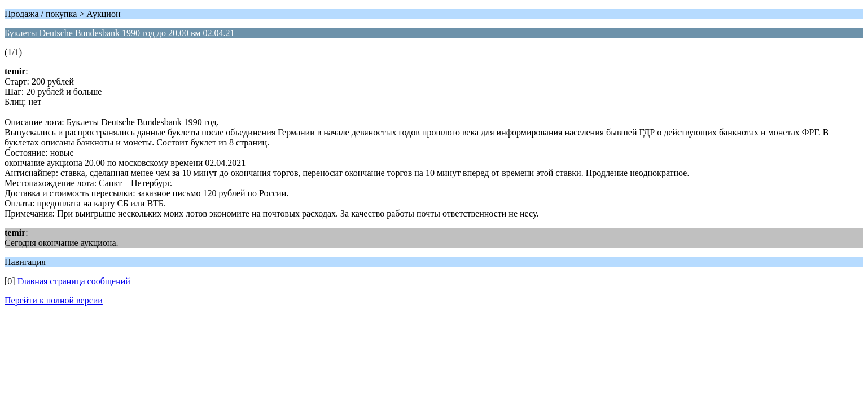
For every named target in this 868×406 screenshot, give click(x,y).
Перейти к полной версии (54, 300)
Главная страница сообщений (74, 281)
